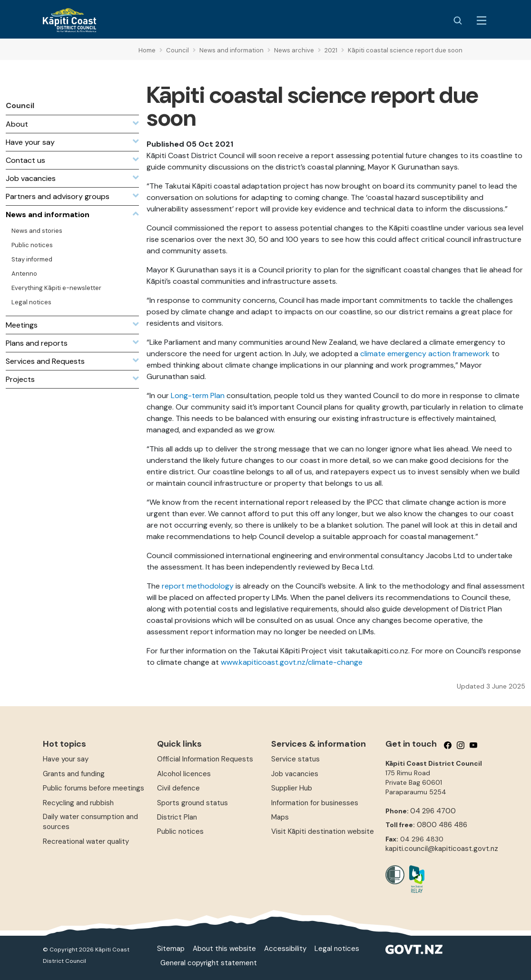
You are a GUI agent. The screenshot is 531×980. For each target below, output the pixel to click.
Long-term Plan (198, 395)
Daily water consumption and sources (90, 822)
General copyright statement (209, 963)
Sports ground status (192, 803)
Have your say (66, 759)
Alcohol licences (184, 774)
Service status (295, 759)
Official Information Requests (205, 759)
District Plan (177, 817)
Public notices (180, 831)
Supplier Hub (292, 788)
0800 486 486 (442, 825)
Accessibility (285, 949)
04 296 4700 (433, 811)
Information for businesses (315, 803)
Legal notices (337, 949)
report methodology (198, 586)
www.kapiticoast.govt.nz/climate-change (292, 662)
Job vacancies (295, 774)
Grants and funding (74, 774)
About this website (224, 949)
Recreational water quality (86, 841)
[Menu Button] (482, 20)
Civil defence (178, 788)
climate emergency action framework (425, 354)
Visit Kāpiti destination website (323, 831)
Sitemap (171, 949)
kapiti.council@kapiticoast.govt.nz (442, 849)
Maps (280, 817)
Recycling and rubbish (78, 803)
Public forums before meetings (93, 788)
